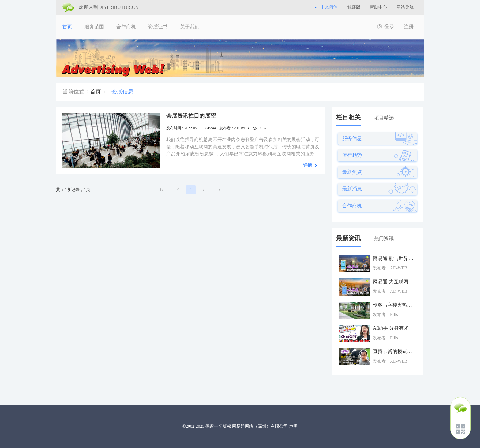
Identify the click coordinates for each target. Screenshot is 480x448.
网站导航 (405, 7)
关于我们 (190, 27)
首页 (67, 27)
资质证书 (158, 27)
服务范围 (94, 27)
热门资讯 (384, 238)
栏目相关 (348, 117)
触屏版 (354, 7)
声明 (293, 426)
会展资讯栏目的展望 (191, 116)
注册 (409, 27)
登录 (389, 26)
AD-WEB (242, 128)
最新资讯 (348, 238)
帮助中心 (378, 7)
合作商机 (126, 27)
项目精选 (384, 118)
